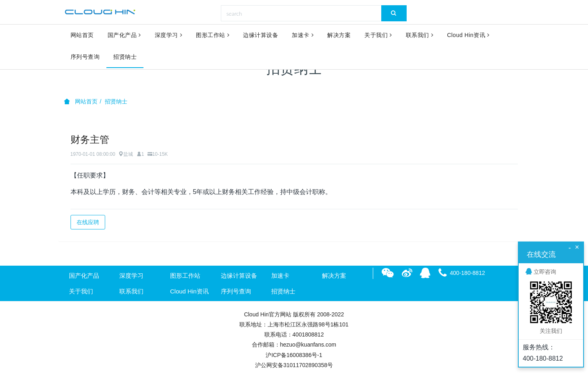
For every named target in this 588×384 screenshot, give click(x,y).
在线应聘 (88, 222)
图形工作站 (213, 35)
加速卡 (303, 35)
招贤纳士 (125, 57)
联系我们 (420, 35)
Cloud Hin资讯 (468, 35)
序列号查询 (85, 57)
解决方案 (339, 35)
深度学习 (169, 35)
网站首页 (82, 35)
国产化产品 (124, 35)
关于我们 (378, 35)
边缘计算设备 (261, 35)
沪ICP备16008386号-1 (294, 355)
